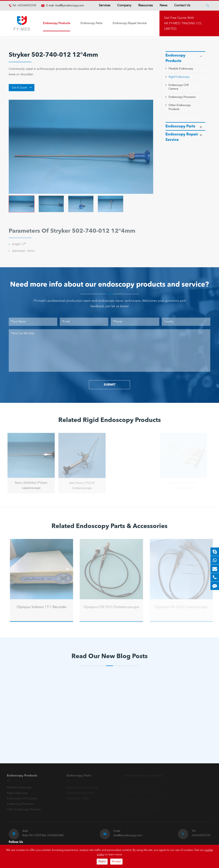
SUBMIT (110, 385)
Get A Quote (22, 88)
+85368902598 (26, 6)
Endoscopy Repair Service (130, 23)
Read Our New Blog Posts (110, 657)
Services (105, 5)
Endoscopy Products (57, 23)
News (163, 5)
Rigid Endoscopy (179, 77)
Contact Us (182, 5)
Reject (102, 862)
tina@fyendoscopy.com (70, 6)
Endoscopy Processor (182, 97)
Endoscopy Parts (91, 23)
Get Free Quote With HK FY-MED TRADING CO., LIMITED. (183, 23)
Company (124, 5)
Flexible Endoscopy (181, 69)
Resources (146, 5)
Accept (116, 862)
